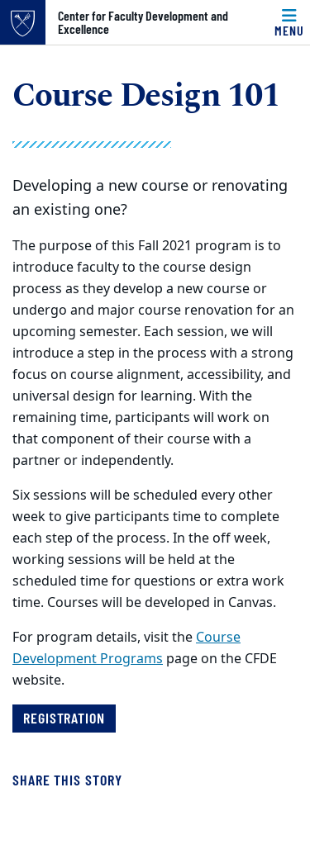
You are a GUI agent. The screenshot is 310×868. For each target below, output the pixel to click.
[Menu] (289, 22)
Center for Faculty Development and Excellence (143, 22)
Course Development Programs (126, 648)
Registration (64, 718)
